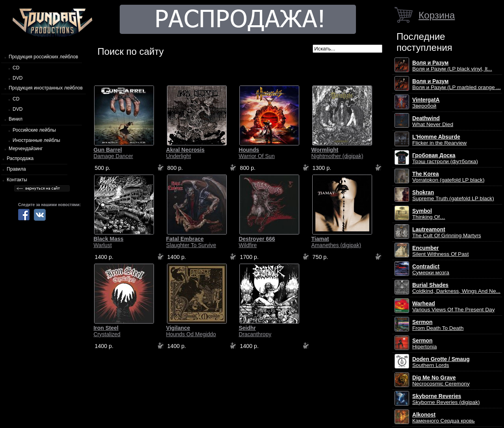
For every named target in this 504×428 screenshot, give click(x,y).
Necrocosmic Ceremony (441, 381)
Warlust (108, 242)
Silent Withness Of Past (440, 251)
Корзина (437, 15)
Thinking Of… (429, 214)
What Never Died (433, 121)
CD (16, 68)
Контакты (17, 180)
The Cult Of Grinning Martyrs (447, 233)
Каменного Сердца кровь (444, 418)
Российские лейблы (34, 130)
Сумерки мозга (431, 270)
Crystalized (107, 331)
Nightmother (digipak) (337, 153)
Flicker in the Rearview (439, 140)
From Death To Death (438, 325)
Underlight (185, 153)
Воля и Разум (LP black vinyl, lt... (452, 66)
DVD (18, 78)
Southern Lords (441, 362)
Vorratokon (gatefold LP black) (448, 177)
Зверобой (426, 103)
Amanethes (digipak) (336, 242)
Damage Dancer (113, 153)
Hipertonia (424, 344)
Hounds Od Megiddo (191, 331)
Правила (16, 169)
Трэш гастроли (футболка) (445, 158)
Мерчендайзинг (26, 149)
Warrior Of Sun (257, 153)
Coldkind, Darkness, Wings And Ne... (456, 288)
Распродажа (20, 158)
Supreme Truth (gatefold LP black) (453, 195)
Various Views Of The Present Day (454, 307)
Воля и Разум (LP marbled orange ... (457, 84)
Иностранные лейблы (36, 140)
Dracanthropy (255, 331)
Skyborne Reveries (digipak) (446, 399)
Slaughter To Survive (191, 242)
